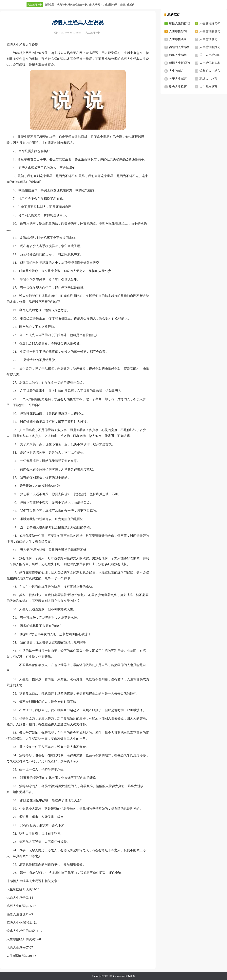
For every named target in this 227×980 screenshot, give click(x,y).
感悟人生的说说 (18, 906)
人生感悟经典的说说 (21, 939)
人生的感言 (176, 71)
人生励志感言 (208, 87)
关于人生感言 (178, 79)
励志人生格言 (178, 87)
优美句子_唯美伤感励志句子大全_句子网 (79, 5)
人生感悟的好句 (210, 47)
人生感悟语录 (178, 39)
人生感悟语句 (208, 39)
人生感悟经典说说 (19, 889)
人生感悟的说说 (18, 956)
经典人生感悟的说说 (21, 931)
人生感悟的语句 (210, 31)
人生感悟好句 (178, 31)
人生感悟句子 (35, 5)
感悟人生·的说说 (18, 923)
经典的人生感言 (210, 71)
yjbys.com (120, 976)
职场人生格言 (208, 79)
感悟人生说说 (16, 914)
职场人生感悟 (178, 55)
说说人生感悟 (16, 898)
